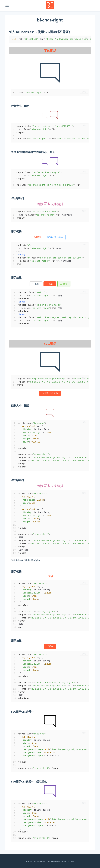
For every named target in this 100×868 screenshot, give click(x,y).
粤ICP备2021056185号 (35, 861)
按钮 (36, 284)
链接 (38, 237)
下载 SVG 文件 (50, 393)
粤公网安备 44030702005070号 (61, 861)
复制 (86, 38)
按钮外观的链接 (54, 237)
